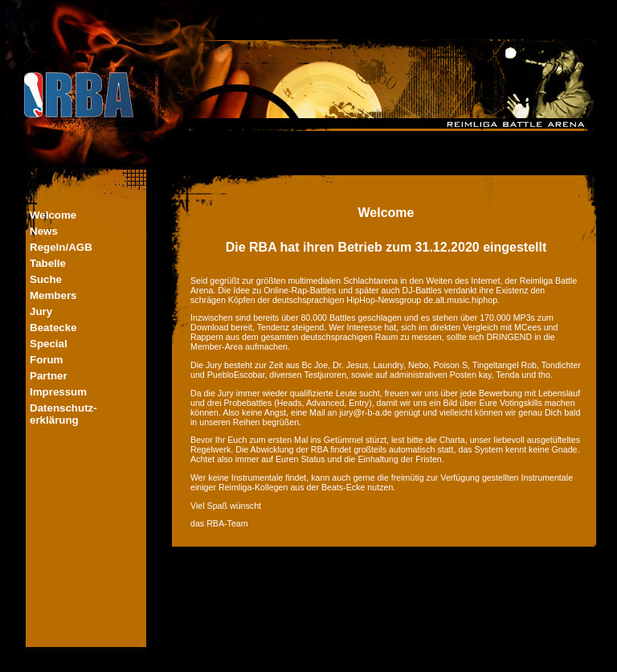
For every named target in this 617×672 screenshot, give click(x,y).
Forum (46, 360)
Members (53, 295)
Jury (41, 311)
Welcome (53, 215)
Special (49, 344)
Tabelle (48, 263)
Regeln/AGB (61, 247)
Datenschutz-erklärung (63, 414)
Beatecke (53, 328)
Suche (46, 279)
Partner (49, 376)
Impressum (58, 392)
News (44, 231)
